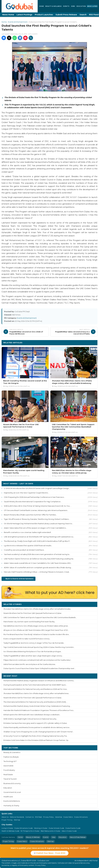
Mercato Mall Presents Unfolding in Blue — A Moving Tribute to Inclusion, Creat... (37, 572)
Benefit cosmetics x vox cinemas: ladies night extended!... (28, 532)
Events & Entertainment (18, 22)
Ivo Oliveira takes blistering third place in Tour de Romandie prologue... (33, 652)
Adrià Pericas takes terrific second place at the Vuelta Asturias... (30, 664)
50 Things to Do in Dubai (30, 831)
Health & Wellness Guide (10, 831)
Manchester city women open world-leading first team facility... (30, 622)
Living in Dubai (7, 828)
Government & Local (12, 792)
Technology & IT (10, 761)
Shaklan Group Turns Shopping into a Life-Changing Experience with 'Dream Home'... (39, 732)
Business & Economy (12, 783)
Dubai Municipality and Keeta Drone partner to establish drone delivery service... (37, 727)
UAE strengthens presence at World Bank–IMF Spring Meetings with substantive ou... (39, 537)
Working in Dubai (41, 828)
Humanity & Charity (11, 806)
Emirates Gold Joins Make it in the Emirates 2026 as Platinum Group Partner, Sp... (36, 740)
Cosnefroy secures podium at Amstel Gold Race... (24, 550)
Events (66, 6)
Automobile (8, 766)
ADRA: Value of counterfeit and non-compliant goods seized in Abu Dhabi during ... (38, 567)
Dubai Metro (68, 817)
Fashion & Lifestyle (11, 757)
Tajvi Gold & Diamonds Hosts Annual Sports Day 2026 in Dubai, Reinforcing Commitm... (39, 647)
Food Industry (9, 770)
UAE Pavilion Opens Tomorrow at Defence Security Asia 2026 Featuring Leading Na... (39, 559)
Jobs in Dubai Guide (69, 831)
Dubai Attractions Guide (24, 828)
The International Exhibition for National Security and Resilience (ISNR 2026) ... (35, 702)
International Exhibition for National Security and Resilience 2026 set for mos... (36, 689)
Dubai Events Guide (73, 828)
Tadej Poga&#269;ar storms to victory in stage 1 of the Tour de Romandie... (34, 643)
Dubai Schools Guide (56, 828)
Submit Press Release (66, 15)
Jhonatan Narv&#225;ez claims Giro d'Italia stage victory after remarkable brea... (37, 693)
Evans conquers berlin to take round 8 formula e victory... (27, 639)
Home (42, 6)
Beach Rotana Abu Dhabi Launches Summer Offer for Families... (30, 515)
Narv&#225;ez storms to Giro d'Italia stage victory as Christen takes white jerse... (36, 626)
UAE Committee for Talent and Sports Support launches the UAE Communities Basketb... (40, 617)
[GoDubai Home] (20, 6)
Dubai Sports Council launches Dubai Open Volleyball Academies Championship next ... (40, 668)
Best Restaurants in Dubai (50, 831)
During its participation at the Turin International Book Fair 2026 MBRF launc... (35, 685)
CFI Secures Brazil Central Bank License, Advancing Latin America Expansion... (36, 510)
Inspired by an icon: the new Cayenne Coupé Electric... (27, 493)
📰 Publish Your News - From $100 (50, 853)
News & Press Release (78, 837)
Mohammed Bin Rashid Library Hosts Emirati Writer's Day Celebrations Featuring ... (37, 706)
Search (83, 15)
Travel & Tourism (10, 779)
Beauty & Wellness (53, 6)
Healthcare (8, 797)
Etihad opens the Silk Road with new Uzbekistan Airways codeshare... (32, 715)
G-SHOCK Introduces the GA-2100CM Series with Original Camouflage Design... (37, 488)
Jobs (73, 6)
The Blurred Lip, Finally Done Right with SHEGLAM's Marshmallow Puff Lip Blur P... (37, 541)
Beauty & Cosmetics (12, 752)
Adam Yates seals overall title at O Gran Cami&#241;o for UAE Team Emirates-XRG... (38, 563)
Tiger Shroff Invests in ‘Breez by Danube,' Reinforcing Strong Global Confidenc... (37, 519)
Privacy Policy (48, 817)
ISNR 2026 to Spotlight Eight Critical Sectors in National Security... (30, 719)
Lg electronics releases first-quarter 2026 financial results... (28, 546)
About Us (5, 817)
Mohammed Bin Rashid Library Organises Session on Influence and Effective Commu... (39, 681)
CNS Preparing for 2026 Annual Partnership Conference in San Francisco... (34, 497)
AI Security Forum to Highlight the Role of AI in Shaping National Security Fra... (36, 736)
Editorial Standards (17, 817)
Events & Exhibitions (12, 801)
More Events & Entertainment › (81, 342)
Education (81, 6)
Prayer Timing (7, 820)
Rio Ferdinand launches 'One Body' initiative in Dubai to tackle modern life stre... (37, 634)
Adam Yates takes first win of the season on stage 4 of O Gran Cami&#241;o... (35, 528)
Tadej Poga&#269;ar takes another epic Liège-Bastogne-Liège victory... (33, 656)
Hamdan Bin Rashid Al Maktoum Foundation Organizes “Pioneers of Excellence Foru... (39, 710)
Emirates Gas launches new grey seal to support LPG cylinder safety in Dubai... (36, 723)
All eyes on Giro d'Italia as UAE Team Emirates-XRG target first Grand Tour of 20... (36, 630)
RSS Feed (38, 817)
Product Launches (44, 15)
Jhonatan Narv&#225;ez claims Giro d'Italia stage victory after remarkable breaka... (38, 609)
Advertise (59, 817)
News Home (8, 15)
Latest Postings (24, 15)
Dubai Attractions (81, 817)
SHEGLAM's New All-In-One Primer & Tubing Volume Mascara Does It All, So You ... (38, 506)
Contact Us (30, 817)
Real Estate (8, 775)
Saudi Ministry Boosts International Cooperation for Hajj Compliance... (33, 502)
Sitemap (17, 820)
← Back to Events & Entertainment (18, 579)
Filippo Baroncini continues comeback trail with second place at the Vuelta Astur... (38, 660)
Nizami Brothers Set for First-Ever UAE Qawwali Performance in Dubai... (33, 613)
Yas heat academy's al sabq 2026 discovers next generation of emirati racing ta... (37, 554)
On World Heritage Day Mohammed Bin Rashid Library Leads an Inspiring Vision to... (39, 524)
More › (92, 604)
